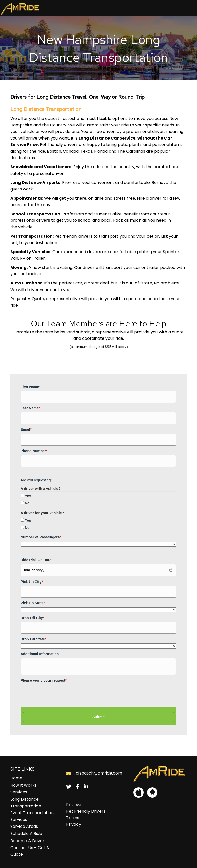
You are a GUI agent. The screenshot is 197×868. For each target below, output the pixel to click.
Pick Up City (32, 582)
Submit (98, 717)
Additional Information (40, 654)
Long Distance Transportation (26, 803)
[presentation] (60, 694)
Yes (28, 496)
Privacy (74, 824)
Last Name (30, 408)
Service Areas (24, 826)
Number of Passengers (41, 537)
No (27, 503)
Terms (73, 818)
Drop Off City (32, 618)
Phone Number (34, 451)
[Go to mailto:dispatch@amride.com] (68, 773)
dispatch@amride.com (99, 773)
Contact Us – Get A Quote (30, 851)
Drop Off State (33, 639)
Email (26, 429)
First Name (31, 387)
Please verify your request (44, 680)
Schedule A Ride (26, 834)
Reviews (74, 805)
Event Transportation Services (32, 816)
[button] (183, 8)
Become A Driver (27, 841)
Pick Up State (33, 603)
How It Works (23, 785)
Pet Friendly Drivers (86, 811)
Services (19, 792)
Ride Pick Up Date (37, 560)
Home (16, 778)
